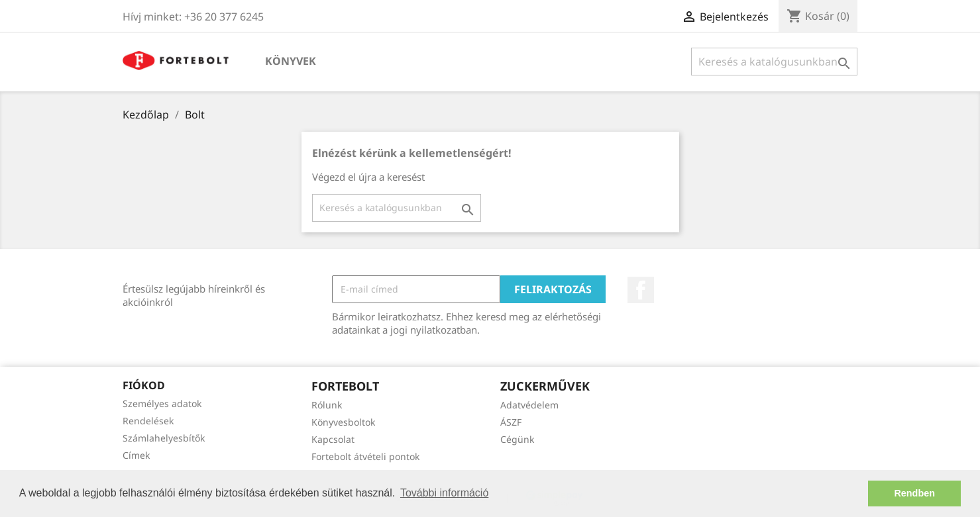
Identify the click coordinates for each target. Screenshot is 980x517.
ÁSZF (511, 422)
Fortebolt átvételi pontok (365, 456)
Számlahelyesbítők (164, 438)
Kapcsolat (333, 439)
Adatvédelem (529, 405)
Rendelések (148, 421)
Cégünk (517, 439)
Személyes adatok (162, 403)
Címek (136, 455)
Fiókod (144, 385)
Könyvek (291, 61)
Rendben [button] (914, 493)
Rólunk (327, 405)
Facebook (641, 290)
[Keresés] (774, 62)
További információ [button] (444, 493)
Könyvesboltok (343, 422)
